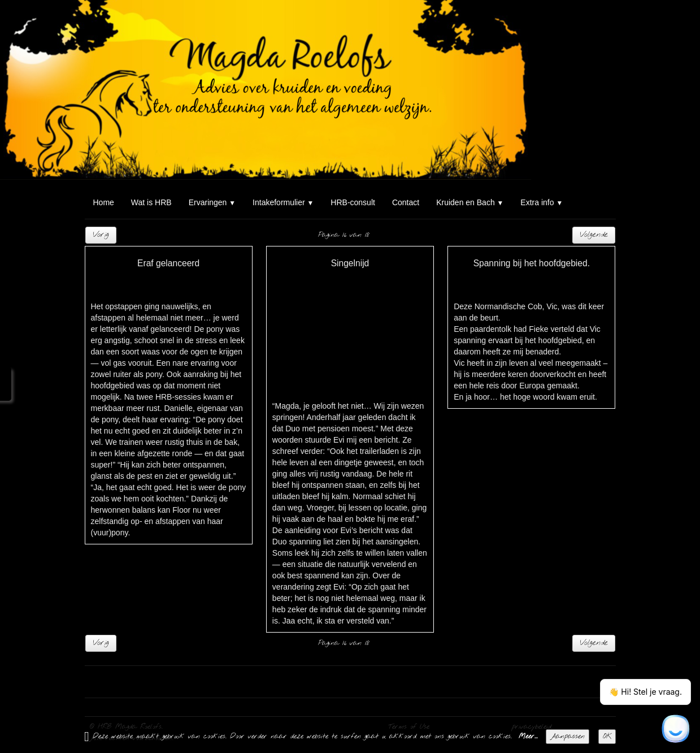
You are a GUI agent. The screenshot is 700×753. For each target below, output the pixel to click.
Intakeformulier (283, 202)
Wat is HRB (151, 202)
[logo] (89, 21)
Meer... (528, 737)
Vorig (101, 235)
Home (104, 202)
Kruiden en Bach (470, 202)
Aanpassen (568, 737)
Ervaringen (212, 202)
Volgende (594, 235)
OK (607, 737)
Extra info (542, 202)
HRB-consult (353, 202)
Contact (406, 202)
